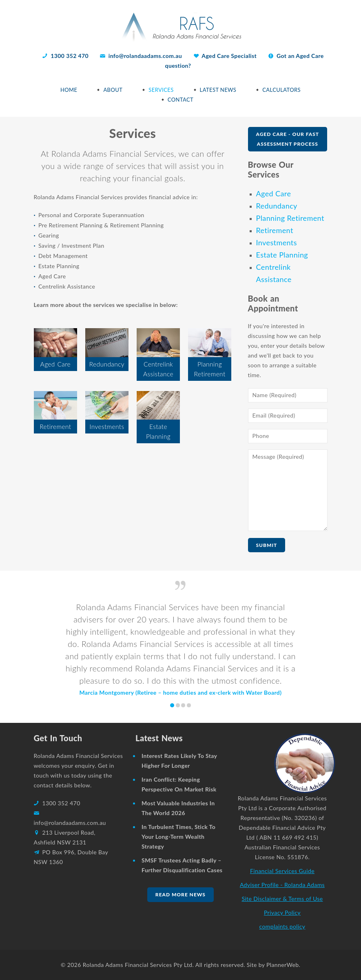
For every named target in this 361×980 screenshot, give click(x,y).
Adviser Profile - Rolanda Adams (282, 885)
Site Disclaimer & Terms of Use (282, 899)
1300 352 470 (70, 56)
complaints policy (282, 926)
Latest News (218, 90)
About (113, 90)
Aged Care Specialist (229, 56)
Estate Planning (282, 255)
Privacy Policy (282, 912)
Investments (277, 242)
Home (69, 90)
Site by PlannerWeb (273, 965)
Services (161, 90)
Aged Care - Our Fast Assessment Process (288, 139)
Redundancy (277, 206)
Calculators (281, 90)
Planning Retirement (290, 218)
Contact (180, 100)
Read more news (180, 894)
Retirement (275, 230)
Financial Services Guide (282, 871)
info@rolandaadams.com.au (145, 56)
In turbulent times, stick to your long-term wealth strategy (178, 837)
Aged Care (274, 193)
